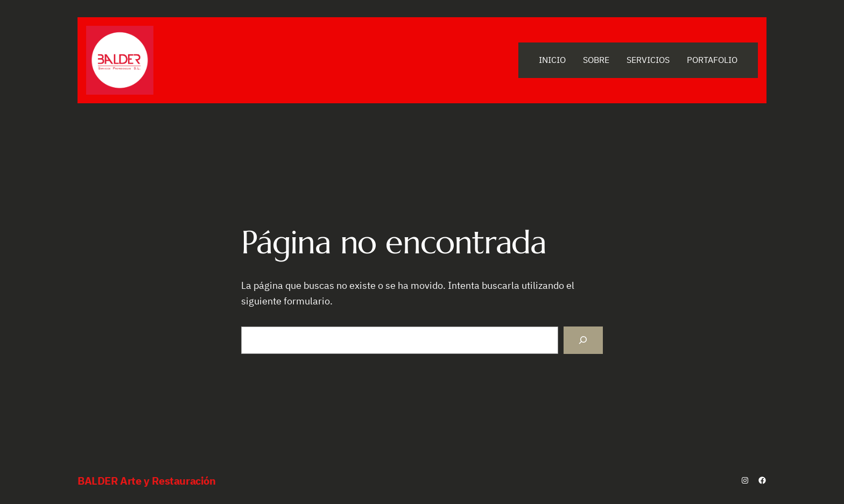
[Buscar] (583, 340)
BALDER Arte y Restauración (147, 481)
